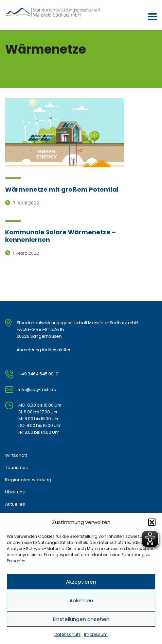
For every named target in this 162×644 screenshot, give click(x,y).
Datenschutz (67, 634)
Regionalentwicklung (28, 480)
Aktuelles (15, 504)
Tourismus (16, 468)
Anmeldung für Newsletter (44, 350)
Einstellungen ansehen (81, 619)
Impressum (96, 634)
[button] (152, 522)
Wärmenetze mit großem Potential (62, 189)
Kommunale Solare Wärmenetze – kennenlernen (60, 236)
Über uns (15, 492)
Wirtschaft (16, 455)
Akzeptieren (81, 582)
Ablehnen (81, 600)
